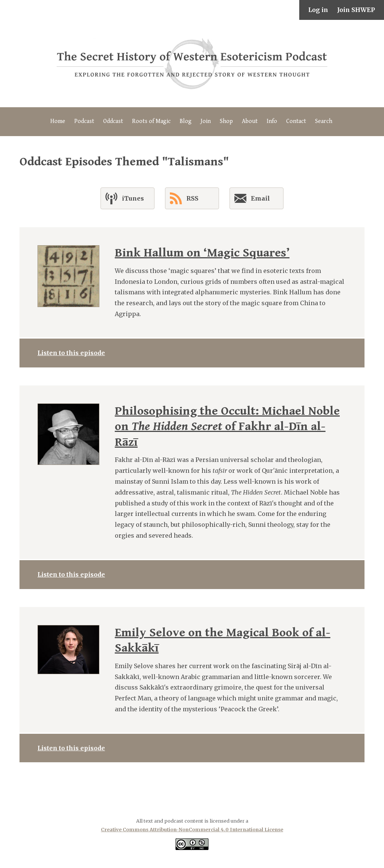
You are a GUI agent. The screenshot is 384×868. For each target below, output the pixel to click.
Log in (318, 10)
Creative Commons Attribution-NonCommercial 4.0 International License (192, 829)
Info (272, 121)
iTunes (125, 198)
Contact (296, 121)
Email (252, 200)
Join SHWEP (356, 10)
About (250, 121)
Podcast (84, 121)
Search (324, 121)
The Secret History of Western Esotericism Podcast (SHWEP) (192, 64)
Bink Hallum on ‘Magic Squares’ (202, 253)
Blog (186, 121)
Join (206, 121)
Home (58, 121)
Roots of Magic (151, 121)
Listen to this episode (71, 353)
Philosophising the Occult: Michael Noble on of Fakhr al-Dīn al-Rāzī (227, 427)
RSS (184, 198)
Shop (226, 121)
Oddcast (113, 121)
